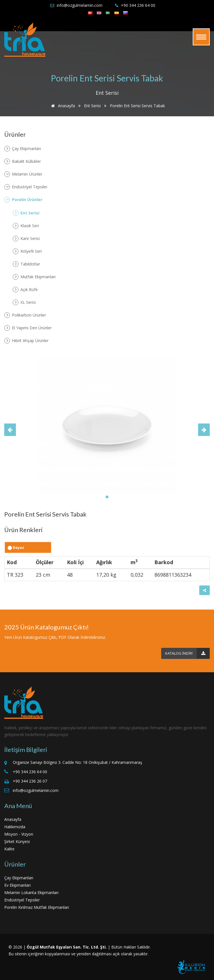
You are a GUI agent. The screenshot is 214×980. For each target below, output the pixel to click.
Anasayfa (62, 106)
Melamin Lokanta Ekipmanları (31, 892)
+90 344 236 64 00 (138, 5)
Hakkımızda (15, 827)
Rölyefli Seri (27, 251)
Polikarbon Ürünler (25, 315)
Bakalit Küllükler (23, 161)
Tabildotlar (26, 264)
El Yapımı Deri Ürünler (28, 328)
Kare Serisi (26, 239)
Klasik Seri (26, 226)
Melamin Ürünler (23, 174)
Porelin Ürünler (23, 200)
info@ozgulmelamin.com (80, 5)
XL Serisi (24, 302)
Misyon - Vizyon (19, 834)
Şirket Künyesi (17, 841)
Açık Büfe (25, 290)
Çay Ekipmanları (23, 149)
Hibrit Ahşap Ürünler (26, 341)
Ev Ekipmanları (17, 885)
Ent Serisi (92, 106)
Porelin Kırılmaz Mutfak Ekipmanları (37, 907)
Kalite (9, 849)
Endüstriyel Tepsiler (26, 187)
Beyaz (16, 547)
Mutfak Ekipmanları (34, 277)
